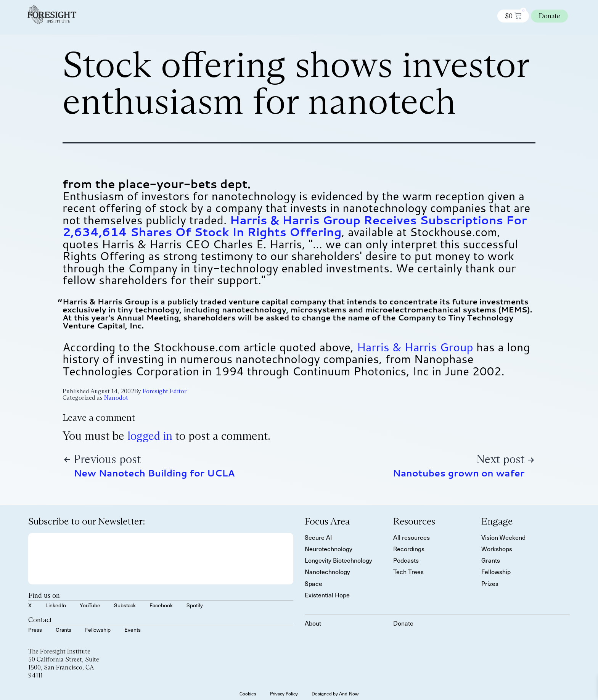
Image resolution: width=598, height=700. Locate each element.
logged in (150, 436)
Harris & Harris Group (415, 347)
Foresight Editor (165, 391)
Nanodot (116, 398)
